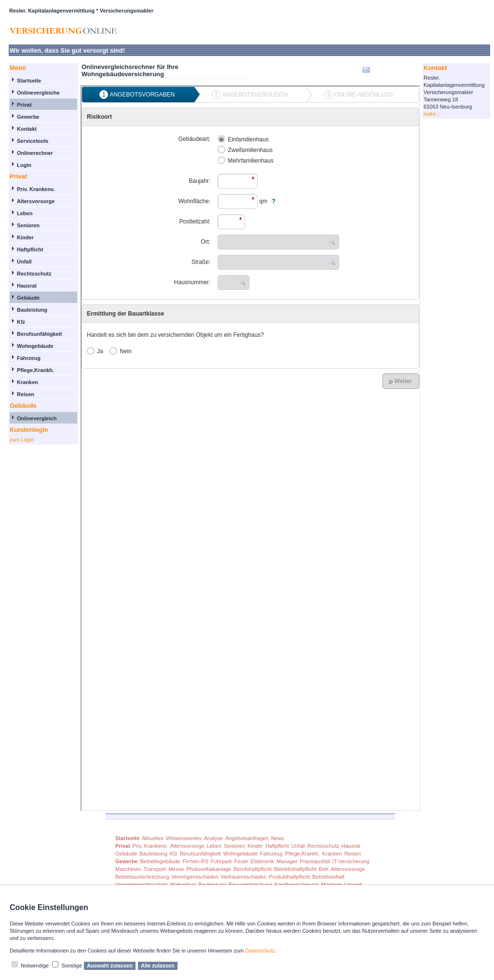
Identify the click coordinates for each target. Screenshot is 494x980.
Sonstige (72, 966)
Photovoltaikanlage (209, 869)
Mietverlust (183, 884)
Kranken (27, 382)
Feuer (241, 861)
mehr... (432, 114)
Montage (332, 884)
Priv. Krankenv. (36, 189)
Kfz (21, 322)
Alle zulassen (158, 966)
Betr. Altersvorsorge (342, 869)
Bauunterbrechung (251, 884)
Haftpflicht (30, 249)
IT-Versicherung (351, 861)
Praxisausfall (315, 861)
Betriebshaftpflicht (295, 869)
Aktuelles (153, 838)
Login (24, 165)
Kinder (25, 237)
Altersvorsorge (36, 201)
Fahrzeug (29, 358)
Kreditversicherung (297, 884)
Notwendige (35, 966)
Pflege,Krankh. (35, 370)
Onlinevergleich (37, 418)
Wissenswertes (184, 838)
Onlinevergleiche (38, 93)
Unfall (24, 262)
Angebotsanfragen (247, 838)
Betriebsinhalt (328, 877)
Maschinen (128, 869)
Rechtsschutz (34, 274)
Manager (287, 861)
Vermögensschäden (195, 877)
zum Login (22, 440)
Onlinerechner (35, 153)
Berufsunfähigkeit (40, 334)
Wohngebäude (35, 346)
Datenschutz (260, 951)
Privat (24, 105)
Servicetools (33, 141)
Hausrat (27, 286)
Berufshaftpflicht (253, 869)
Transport (155, 869)
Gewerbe (28, 117)
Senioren (28, 225)
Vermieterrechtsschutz (142, 884)
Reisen (26, 394)
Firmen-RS (196, 861)
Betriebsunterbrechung (142, 877)
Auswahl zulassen (110, 966)
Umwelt (353, 884)
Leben (25, 213)
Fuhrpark (221, 861)
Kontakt (27, 129)
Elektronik (262, 861)
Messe (176, 869)
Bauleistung (32, 310)
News (278, 838)
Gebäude (28, 298)
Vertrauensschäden (244, 877)
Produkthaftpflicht (289, 877)
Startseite (29, 81)
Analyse (213, 838)
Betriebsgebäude (160, 861)
